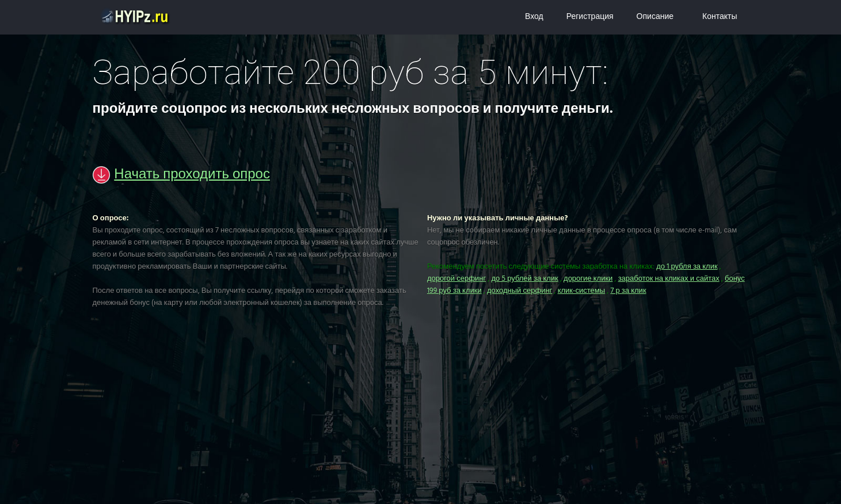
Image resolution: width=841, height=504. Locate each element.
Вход (534, 17)
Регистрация (590, 17)
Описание (655, 17)
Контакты (720, 17)
